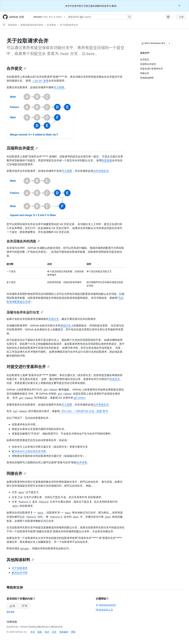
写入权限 (59, 87)
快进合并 (115, 379)
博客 (73, 632)
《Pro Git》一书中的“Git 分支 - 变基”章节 (84, 411)
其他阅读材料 (20, 560)
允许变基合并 (101, 405)
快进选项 (107, 160)
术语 (33, 632)
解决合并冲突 (20, 573)
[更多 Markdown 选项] (169, 43)
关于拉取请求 (20, 568)
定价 (54, 632)
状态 (47, 632)
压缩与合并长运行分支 (25, 312)
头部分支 (54, 319)
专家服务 (64, 632)
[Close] (180, 5)
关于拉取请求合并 (69, 25)
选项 (40, 81)
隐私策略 (10, 612)
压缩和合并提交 (22, 148)
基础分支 (66, 325)
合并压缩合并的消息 (23, 241)
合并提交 (16, 68)
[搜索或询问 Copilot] (99, 17)
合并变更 (82, 462)
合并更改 (51, 25)
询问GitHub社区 (106, 605)
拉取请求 (12, 25)
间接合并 (16, 473)
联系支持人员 (104, 610)
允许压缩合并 (101, 171)
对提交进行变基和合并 (28, 366)
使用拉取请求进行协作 (32, 25)
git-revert (80, 398)
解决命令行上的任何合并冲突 (29, 451)
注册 (181, 17)
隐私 (40, 632)
